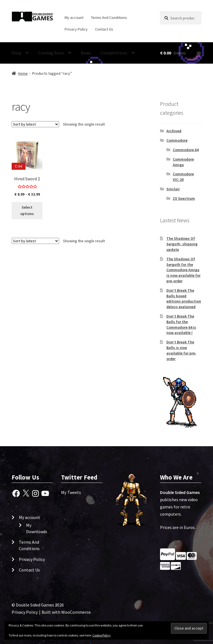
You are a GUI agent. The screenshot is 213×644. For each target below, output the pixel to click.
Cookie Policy (102, 635)
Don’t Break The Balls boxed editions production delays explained (184, 299)
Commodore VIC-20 (183, 177)
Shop (17, 53)
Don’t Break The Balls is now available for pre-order (181, 350)
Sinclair (173, 189)
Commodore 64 (186, 150)
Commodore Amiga (183, 162)
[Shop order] (35, 124)
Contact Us (104, 29)
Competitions (114, 53)
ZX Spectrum (184, 198)
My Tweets (71, 492)
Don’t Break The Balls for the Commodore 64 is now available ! (181, 324)
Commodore (177, 140)
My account (74, 18)
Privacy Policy (76, 29)
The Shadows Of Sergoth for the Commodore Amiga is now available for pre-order (183, 270)
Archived (174, 131)
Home (23, 73)
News (86, 53)
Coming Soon (51, 53)
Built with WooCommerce (66, 612)
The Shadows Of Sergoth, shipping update (182, 244)
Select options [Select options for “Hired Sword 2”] (27, 210)
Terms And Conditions (109, 18)
